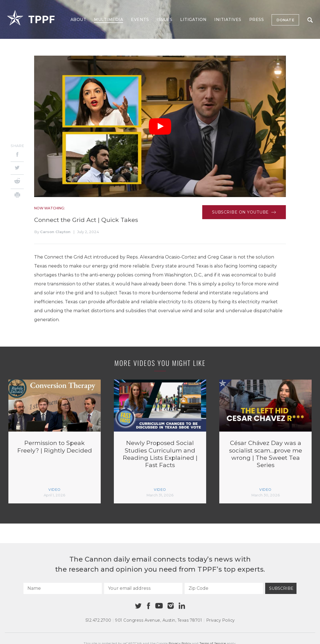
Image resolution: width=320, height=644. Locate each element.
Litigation (193, 20)
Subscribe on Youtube (244, 212)
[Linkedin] (182, 606)
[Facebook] (17, 155)
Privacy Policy (220, 620)
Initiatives (228, 20)
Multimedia (109, 20)
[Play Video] (160, 126)
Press (257, 20)
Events (140, 20)
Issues (164, 20)
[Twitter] (17, 168)
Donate (285, 20)
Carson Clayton (55, 232)
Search (310, 20)
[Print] (17, 196)
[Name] (63, 588)
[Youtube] (159, 606)
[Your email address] (143, 588)
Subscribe (281, 588)
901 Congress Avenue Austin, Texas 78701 (159, 620)
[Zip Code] (224, 588)
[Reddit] (17, 182)
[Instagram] (171, 606)
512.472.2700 (98, 620)
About (78, 20)
